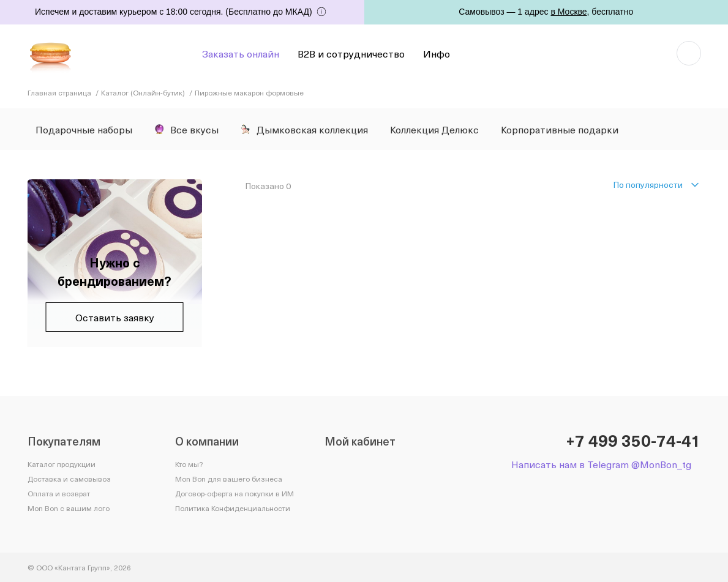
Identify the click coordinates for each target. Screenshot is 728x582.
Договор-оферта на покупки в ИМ (235, 493)
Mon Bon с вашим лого (69, 508)
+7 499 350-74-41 (633, 441)
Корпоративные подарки (560, 129)
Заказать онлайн (241, 53)
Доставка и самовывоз (69, 479)
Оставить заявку (115, 317)
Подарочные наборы (84, 129)
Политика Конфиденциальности (233, 508)
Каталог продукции (62, 464)
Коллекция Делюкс (434, 129)
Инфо (437, 53)
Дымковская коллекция (304, 129)
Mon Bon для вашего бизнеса (229, 479)
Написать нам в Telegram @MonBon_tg (601, 464)
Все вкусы (186, 129)
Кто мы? (189, 464)
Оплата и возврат (59, 493)
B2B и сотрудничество (351, 53)
